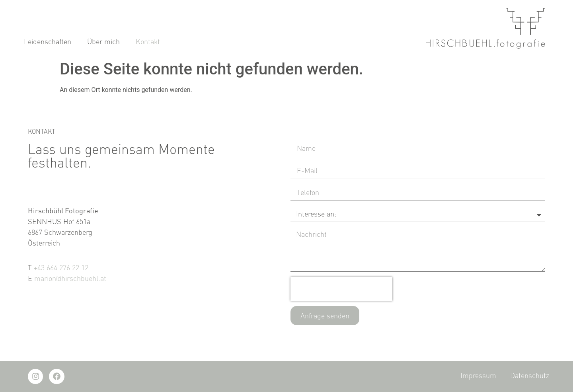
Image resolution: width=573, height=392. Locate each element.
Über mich (103, 42)
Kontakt (148, 42)
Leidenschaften (48, 42)
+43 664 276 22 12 (61, 267)
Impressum (478, 375)
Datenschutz (530, 375)
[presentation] (341, 289)
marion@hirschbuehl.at (70, 278)
